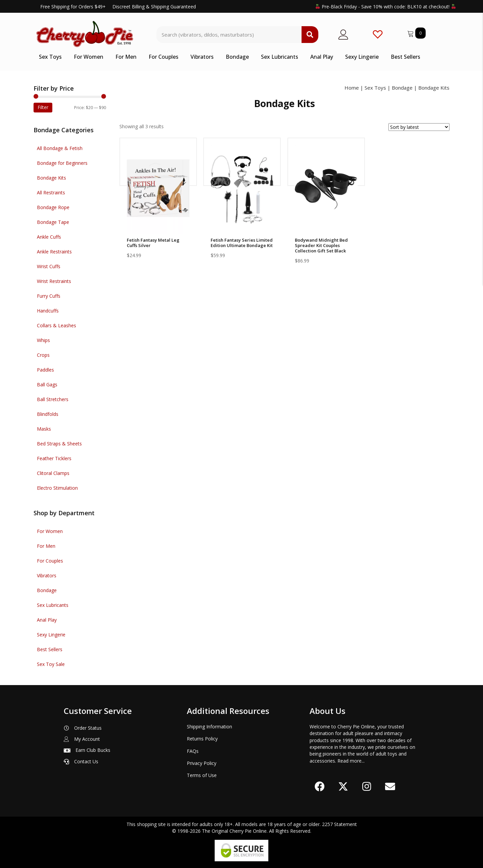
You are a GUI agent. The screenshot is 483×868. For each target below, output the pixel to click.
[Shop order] (419, 127)
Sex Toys (375, 88)
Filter (43, 107)
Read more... (351, 761)
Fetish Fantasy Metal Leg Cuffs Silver (153, 243)
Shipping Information (209, 727)
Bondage (402, 88)
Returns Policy (202, 739)
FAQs (193, 751)
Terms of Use (202, 775)
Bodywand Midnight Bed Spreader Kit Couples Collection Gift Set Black (321, 245)
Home (352, 88)
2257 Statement (339, 824)
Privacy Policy (202, 763)
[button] (320, 786)
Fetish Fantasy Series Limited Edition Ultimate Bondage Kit (242, 243)
